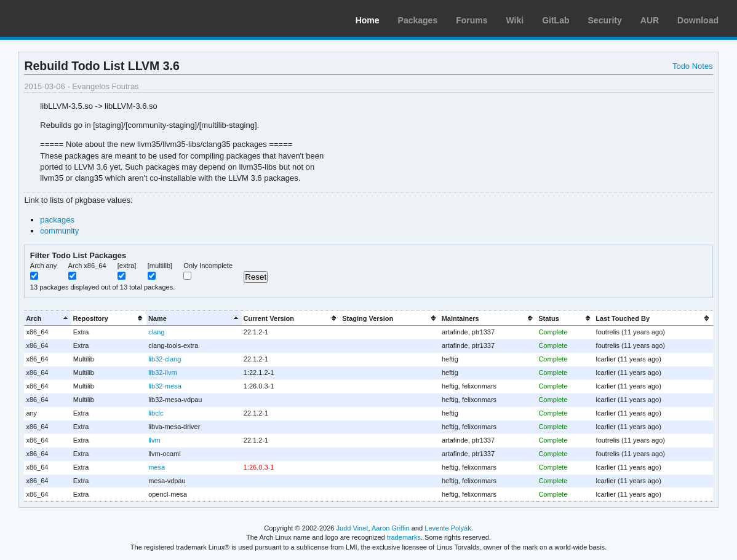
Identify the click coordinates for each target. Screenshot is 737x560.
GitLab (556, 20)
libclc (156, 413)
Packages (418, 20)
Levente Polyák (448, 528)
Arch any (44, 266)
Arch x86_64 (87, 266)
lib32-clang (165, 359)
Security (605, 20)
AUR (650, 20)
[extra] (127, 266)
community (59, 231)
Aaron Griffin (391, 528)
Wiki (515, 20)
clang (156, 332)
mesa (157, 467)
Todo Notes (693, 66)
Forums (472, 20)
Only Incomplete (208, 266)
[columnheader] (47, 318)
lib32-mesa (165, 386)
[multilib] (160, 266)
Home (368, 20)
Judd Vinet (353, 528)
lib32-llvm (162, 373)
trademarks (404, 537)
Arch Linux (68, 18)
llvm (154, 440)
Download (698, 20)
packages (57, 220)
